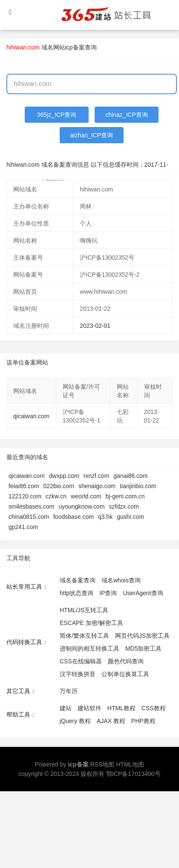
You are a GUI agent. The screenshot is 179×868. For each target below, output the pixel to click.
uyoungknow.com (81, 506)
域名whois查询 (121, 580)
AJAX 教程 (111, 721)
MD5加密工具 (144, 648)
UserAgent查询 (143, 593)
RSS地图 (102, 764)
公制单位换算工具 (125, 674)
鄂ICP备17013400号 (133, 774)
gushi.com (130, 517)
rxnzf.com (97, 476)
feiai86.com (24, 486)
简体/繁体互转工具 (84, 636)
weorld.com (86, 496)
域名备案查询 (78, 580)
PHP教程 (143, 721)
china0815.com (29, 517)
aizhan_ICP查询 (92, 135)
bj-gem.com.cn (125, 496)
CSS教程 (154, 708)
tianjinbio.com (138, 486)
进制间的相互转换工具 (89, 648)
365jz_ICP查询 (57, 115)
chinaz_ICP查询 (127, 115)
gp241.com (23, 527)
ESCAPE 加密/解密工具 (91, 623)
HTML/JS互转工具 (84, 610)
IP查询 (108, 593)
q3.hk (105, 517)
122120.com (25, 496)
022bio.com (59, 486)
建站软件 (89, 708)
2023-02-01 (95, 326)
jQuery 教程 (75, 721)
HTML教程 (121, 708)
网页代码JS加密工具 (142, 636)
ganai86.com (130, 476)
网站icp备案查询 (75, 47)
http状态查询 (77, 593)
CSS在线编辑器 (81, 661)
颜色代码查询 (126, 661)
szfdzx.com (124, 506)
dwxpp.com (64, 476)
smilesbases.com (31, 506)
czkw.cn (56, 496)
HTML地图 (130, 764)
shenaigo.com (97, 486)
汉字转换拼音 (78, 674)
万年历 (69, 691)
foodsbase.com (74, 517)
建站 (66, 708)
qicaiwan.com (31, 416)
